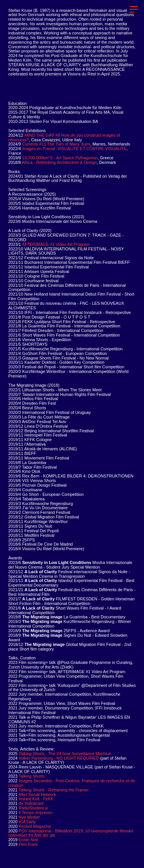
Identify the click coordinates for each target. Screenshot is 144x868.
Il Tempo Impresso (36, 812)
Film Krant (28, 844)
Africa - (29, 162)
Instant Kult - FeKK (36, 799)
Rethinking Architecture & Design (76, 162)
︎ (134, 9)
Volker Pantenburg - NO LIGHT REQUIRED (59, 758)
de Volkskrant (31, 803)
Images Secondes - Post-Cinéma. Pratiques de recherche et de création (72, 783)
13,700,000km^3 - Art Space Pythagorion (61, 158)
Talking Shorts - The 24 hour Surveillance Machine (65, 754)
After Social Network (37, 794)
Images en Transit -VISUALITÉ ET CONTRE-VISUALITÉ (68, 151)
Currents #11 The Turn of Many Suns (56, 144)
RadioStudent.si (33, 808)
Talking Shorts (31, 776)
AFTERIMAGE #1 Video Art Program (55, 244)
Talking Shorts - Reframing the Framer (54, 790)
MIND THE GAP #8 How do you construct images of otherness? (64, 137)
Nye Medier (24, 817)
